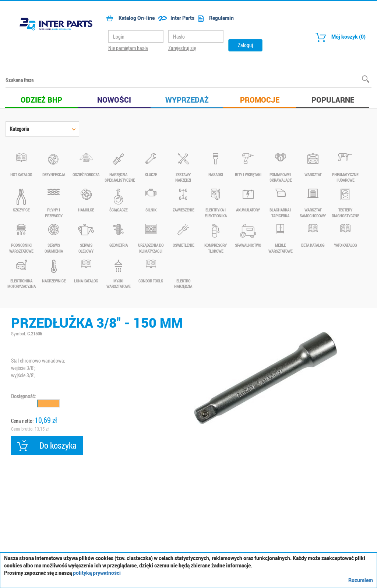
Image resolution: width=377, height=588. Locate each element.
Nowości (114, 100)
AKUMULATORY (248, 201)
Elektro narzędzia (183, 275)
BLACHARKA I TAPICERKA (280, 204)
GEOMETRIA (118, 236)
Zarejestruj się (182, 48)
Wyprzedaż (187, 100)
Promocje (260, 100)
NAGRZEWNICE (54, 272)
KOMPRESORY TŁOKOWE (216, 239)
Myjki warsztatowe (118, 275)
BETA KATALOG (313, 236)
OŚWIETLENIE (183, 236)
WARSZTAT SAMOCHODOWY (313, 204)
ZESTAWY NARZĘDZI (183, 168)
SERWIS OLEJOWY (86, 239)
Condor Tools (151, 272)
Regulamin (214, 18)
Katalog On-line (129, 18)
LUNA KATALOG (86, 272)
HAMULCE (86, 201)
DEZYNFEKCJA (54, 165)
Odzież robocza (86, 165)
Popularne (333, 100)
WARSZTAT (313, 165)
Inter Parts (175, 18)
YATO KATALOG (345, 236)
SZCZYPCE (21, 201)
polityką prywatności (97, 573)
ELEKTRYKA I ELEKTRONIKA (216, 204)
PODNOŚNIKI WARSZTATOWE (21, 239)
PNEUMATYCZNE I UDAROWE (345, 168)
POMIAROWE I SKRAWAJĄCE (280, 168)
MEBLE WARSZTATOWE (280, 239)
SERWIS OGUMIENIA (54, 239)
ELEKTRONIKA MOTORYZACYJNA (21, 275)
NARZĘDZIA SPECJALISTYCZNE (118, 168)
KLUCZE (151, 165)
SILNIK (151, 201)
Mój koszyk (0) (339, 37)
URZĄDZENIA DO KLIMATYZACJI (151, 239)
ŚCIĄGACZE (118, 201)
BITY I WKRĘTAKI (248, 165)
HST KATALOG (21, 165)
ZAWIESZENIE (183, 201)
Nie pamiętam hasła (128, 48)
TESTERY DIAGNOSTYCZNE (345, 204)
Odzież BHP (41, 100)
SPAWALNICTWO (248, 236)
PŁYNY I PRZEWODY (54, 204)
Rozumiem (361, 580)
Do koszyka (47, 446)
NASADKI (216, 165)
